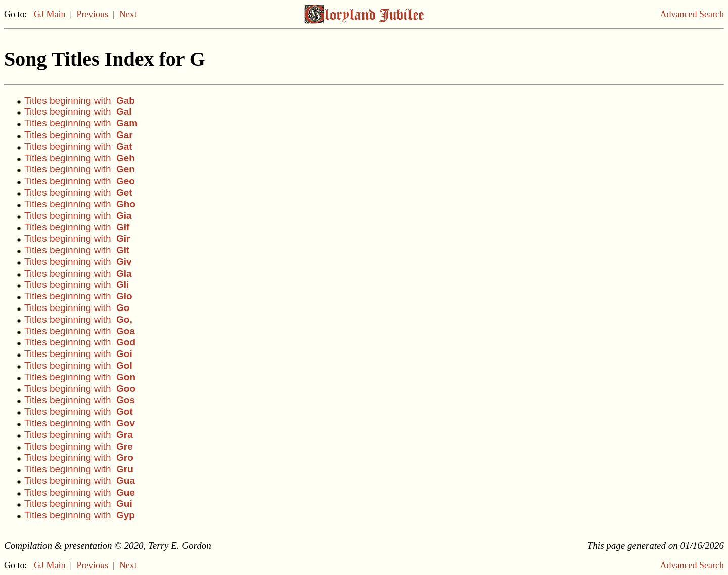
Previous (92, 14)
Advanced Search (692, 14)
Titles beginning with (80, 100)
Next (128, 14)
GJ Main (50, 14)
